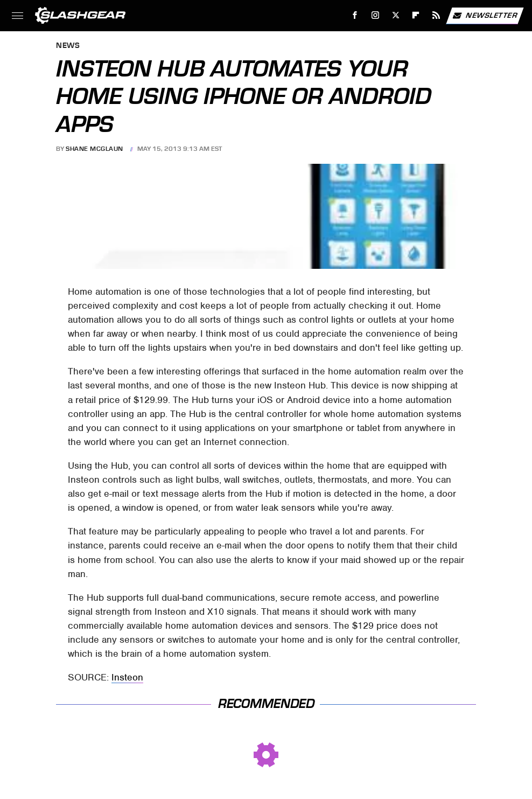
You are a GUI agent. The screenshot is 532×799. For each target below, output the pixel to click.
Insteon (127, 677)
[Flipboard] (416, 15)
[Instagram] (376, 15)
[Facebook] (355, 15)
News (68, 46)
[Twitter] (395, 15)
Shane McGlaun (94, 149)
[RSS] (436, 15)
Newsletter (485, 16)
